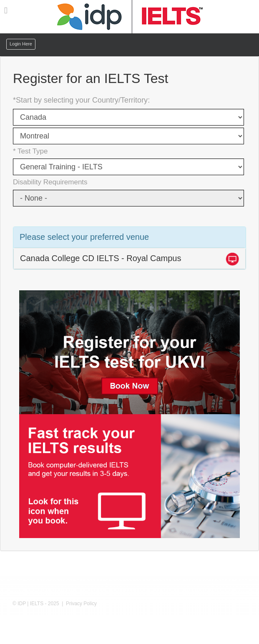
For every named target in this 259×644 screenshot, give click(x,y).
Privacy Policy (81, 604)
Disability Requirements (50, 182)
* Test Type (30, 151)
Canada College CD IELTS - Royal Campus (101, 258)
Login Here (21, 44)
